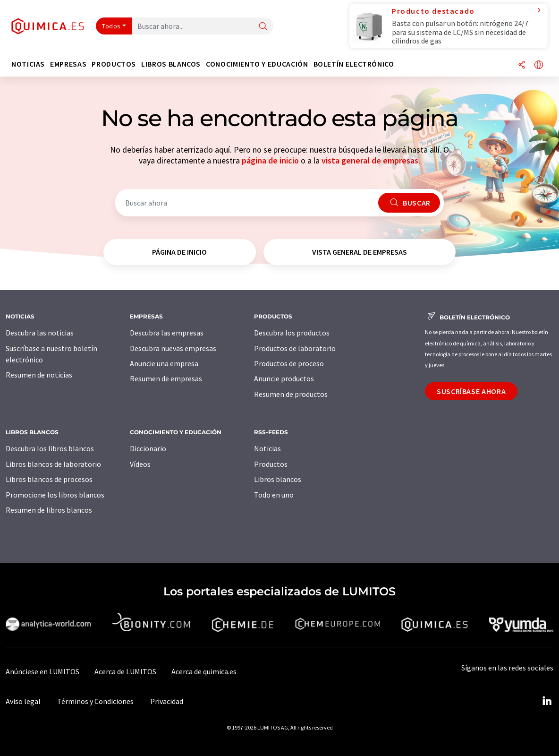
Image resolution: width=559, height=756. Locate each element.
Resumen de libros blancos (49, 510)
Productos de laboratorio (295, 348)
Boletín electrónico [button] (354, 64)
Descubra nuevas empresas (173, 348)
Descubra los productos (292, 333)
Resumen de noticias (39, 375)
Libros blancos (278, 479)
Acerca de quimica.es (204, 671)
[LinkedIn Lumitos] (547, 701)
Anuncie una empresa (164, 363)
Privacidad (167, 701)
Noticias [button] (28, 64)
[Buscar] (263, 27)
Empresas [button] (68, 64)
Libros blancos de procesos (49, 479)
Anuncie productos (284, 378)
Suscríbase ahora (471, 391)
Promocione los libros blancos (55, 495)
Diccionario (148, 448)
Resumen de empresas (166, 378)
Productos (271, 464)
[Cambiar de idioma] (539, 65)
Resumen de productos (291, 394)
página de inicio (270, 160)
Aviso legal (23, 701)
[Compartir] (522, 65)
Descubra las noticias (40, 333)
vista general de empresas (370, 160)
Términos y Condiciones (95, 701)
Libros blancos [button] (171, 64)
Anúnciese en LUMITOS (42, 671)
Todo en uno (274, 495)
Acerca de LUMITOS (125, 671)
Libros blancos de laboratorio (53, 464)
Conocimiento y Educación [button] (257, 64)
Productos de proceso (289, 363)
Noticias (267, 448)
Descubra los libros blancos (50, 448)
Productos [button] (114, 64)
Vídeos (140, 464)
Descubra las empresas (167, 333)
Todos (111, 26)
